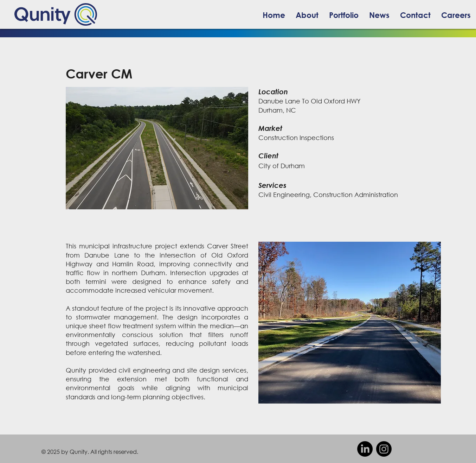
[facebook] (365, 449)
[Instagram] (384, 449)
